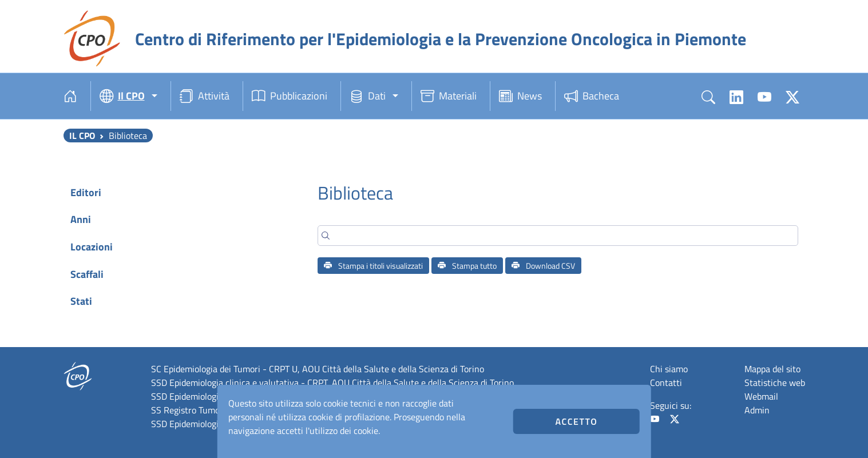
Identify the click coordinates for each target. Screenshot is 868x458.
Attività (205, 96)
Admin (757, 410)
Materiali (449, 96)
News (520, 96)
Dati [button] (368, 96)
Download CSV (543, 266)
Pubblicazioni (290, 96)
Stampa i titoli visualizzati (373, 266)
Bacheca (592, 96)
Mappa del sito (772, 369)
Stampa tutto (467, 266)
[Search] (558, 236)
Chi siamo (669, 369)
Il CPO (82, 136)
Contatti (666, 383)
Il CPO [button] (122, 96)
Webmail (761, 396)
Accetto (577, 421)
